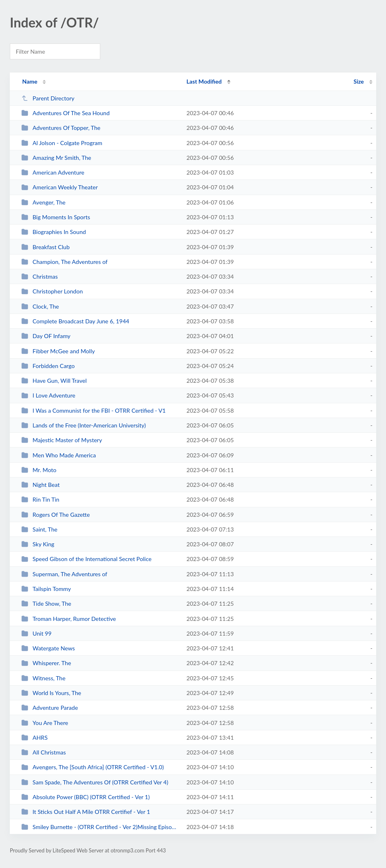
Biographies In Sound (54, 232)
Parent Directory (48, 98)
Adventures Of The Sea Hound (65, 113)
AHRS (34, 737)
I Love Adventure (48, 395)
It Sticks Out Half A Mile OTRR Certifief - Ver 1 (86, 812)
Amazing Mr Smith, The (56, 158)
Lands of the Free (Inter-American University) (84, 425)
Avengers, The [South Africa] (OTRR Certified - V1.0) (93, 767)
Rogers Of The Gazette (55, 515)
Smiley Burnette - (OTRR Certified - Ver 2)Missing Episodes (100, 827)
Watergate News (48, 648)
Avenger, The (43, 202)
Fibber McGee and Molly (58, 351)
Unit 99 (36, 633)
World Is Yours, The (51, 693)
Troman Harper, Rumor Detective (69, 619)
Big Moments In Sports (56, 217)
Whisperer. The (46, 663)
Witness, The (43, 678)
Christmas (40, 276)
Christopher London (52, 291)
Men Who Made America (59, 455)
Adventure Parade (50, 708)
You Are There (45, 723)
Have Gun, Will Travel (54, 381)
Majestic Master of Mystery (62, 440)
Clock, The (40, 306)
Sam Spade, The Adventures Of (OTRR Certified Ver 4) (95, 782)
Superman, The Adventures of (64, 574)
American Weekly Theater (60, 187)
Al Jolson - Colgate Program (62, 143)
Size (359, 81)
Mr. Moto (39, 470)
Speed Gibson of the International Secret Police (86, 559)
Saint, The (39, 529)
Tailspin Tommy (46, 589)
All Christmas (44, 752)
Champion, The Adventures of (64, 262)
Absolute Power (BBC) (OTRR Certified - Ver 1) (86, 797)
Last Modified (204, 81)
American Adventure (53, 172)
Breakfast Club (45, 247)
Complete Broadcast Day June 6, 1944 (75, 321)
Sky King (38, 544)
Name (30, 81)
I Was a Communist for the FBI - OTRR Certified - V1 (93, 410)
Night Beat (41, 485)
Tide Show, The (46, 603)
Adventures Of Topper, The (61, 128)
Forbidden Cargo (48, 366)
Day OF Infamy (46, 336)
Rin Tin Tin (40, 499)
